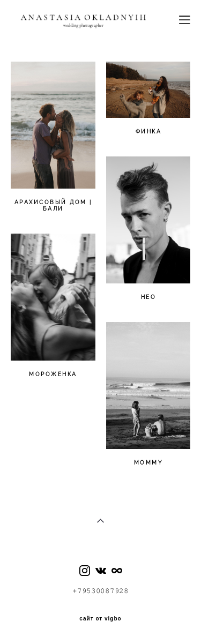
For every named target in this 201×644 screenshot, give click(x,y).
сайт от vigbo (100, 619)
